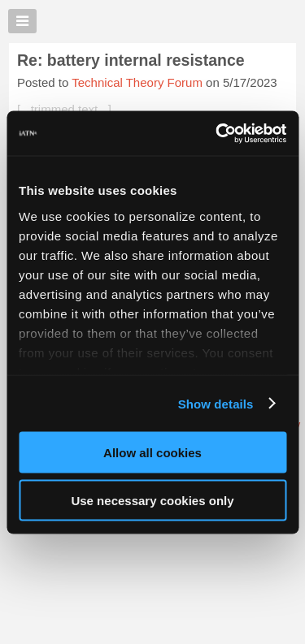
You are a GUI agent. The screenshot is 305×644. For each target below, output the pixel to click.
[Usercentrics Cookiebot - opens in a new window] (217, 133)
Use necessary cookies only (152, 500)
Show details (216, 403)
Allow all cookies (152, 453)
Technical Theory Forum (137, 82)
